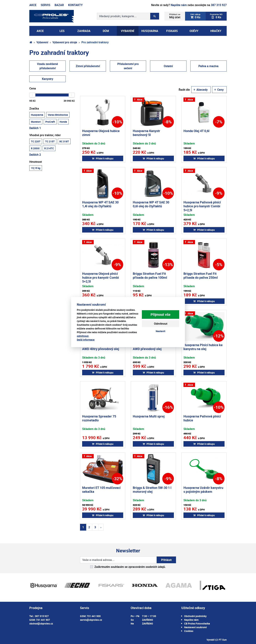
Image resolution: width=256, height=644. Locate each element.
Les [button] (62, 31)
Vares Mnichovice (58, 115)
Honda (63, 122)
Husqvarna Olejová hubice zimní (101, 133)
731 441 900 (94, 616)
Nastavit (161, 331)
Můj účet (175, 16)
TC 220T (36, 141)
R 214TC (49, 148)
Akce (33, 5)
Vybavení (42, 42)
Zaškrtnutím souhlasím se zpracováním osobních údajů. (130, 567)
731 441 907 (43, 620)
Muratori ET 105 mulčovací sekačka (101, 490)
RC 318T (64, 141)
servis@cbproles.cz (91, 620)
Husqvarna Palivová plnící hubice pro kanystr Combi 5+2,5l (202, 206)
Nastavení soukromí (195, 627)
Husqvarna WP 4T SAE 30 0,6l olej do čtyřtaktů (151, 204)
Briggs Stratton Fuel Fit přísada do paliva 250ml (201, 275)
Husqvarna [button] (150, 31)
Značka (34, 108)
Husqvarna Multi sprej (149, 416)
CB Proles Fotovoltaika (197, 623)
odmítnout (83, 336)
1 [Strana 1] (83, 527)
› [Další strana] (101, 527)
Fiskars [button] (172, 31)
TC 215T (50, 141)
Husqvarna (37, 115)
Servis (46, 5)
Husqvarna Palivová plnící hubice (202, 418)
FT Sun (221, 640)
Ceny (219, 90)
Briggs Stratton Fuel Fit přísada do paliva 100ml (150, 275)
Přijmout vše (161, 314)
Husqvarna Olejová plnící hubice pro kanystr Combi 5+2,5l (101, 277)
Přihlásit (166, 560)
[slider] (32, 95)
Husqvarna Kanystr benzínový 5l (146, 133)
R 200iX (35, 148)
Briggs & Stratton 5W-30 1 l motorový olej (152, 490)
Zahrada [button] (84, 31)
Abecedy (200, 90)
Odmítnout (161, 324)
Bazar (59, 5)
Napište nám (179, 5)
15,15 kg (36, 168)
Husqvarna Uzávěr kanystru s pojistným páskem (203, 490)
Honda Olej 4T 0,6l (196, 131)
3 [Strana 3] (95, 527)
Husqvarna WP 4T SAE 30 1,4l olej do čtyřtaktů (100, 204)
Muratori (36, 122)
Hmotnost (36, 162)
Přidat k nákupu (103, 158)
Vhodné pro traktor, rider (45, 135)
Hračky (216, 31)
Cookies (189, 631)
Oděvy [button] (194, 31)
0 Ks (196, 16)
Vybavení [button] (128, 31)
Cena (33, 88)
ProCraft (50, 122)
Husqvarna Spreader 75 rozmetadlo (99, 418)
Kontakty (75, 5)
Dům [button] (106, 31)
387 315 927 (219, 5)
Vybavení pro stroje (65, 42)
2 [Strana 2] (89, 527)
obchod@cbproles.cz (41, 623)
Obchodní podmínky (195, 616)
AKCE (40, 31)
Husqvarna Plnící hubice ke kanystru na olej (203, 347)
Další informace (86, 339)
